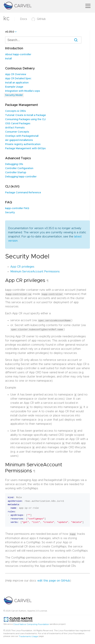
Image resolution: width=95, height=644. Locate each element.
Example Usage (14, 87)
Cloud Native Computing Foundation (31, 624)
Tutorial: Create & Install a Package (26, 115)
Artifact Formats (15, 128)
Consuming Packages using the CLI (25, 119)
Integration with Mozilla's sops (23, 91)
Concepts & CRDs (16, 111)
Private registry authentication (23, 144)
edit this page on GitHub (54, 580)
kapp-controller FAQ (17, 208)
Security (10, 213)
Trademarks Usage (29, 636)
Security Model (14, 95)
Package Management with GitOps (25, 148)
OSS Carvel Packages (18, 124)
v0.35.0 (10, 32)
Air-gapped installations (19, 140)
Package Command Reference (23, 193)
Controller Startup (16, 173)
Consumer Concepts (17, 132)
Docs (24, 19)
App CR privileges (22, 267)
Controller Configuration (19, 168)
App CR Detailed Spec (18, 79)
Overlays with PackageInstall (22, 136)
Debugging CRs (14, 164)
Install (8, 59)
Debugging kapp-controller (21, 177)
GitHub (39, 19)
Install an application (17, 83)
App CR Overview (16, 74)
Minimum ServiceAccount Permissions (35, 272)
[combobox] (43, 40)
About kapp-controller (18, 55)
